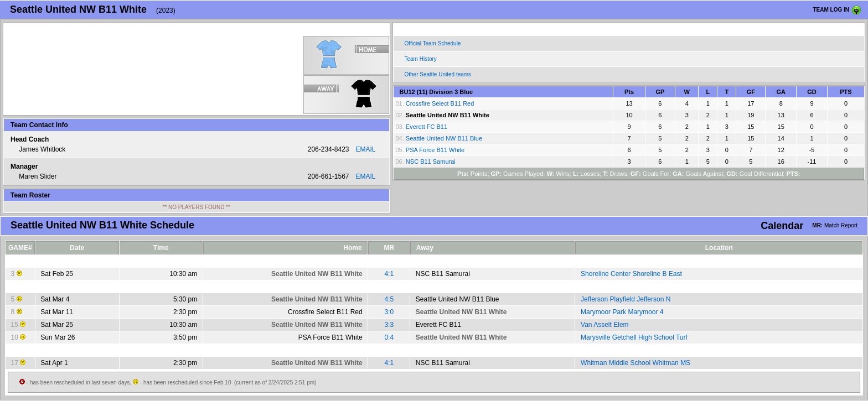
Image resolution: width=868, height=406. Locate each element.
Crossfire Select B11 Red (440, 103)
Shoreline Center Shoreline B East (631, 274)
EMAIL (365, 149)
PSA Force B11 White (435, 150)
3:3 (389, 325)
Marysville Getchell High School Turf (634, 337)
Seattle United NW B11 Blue (444, 138)
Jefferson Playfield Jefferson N (626, 299)
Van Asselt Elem (604, 325)
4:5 (389, 299)
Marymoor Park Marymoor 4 (622, 312)
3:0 (389, 312)
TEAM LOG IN (831, 10)
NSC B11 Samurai (431, 162)
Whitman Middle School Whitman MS (635, 363)
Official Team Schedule (433, 43)
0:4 (389, 337)
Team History (421, 59)
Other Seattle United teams (438, 74)
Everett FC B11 (427, 127)
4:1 (389, 274)
